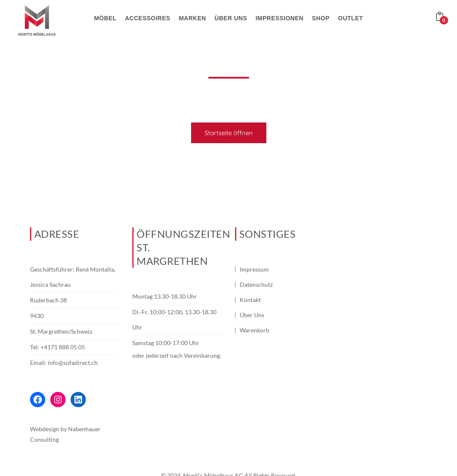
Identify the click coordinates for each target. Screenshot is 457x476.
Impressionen (279, 18)
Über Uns (252, 315)
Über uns (231, 18)
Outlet (351, 18)
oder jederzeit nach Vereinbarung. (177, 355)
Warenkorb (254, 330)
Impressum (254, 269)
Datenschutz (256, 284)
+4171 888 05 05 (63, 347)
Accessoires (147, 18)
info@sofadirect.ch (73, 363)
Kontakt (250, 300)
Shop (321, 18)
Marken (192, 18)
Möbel (105, 18)
